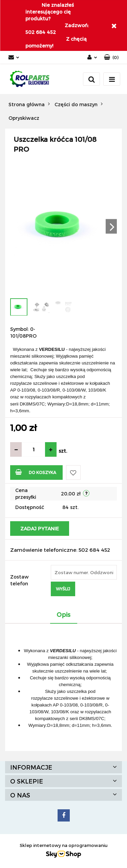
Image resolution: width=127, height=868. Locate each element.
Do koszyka (36, 472)
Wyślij (63, 589)
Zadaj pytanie (40, 529)
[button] (111, 58)
